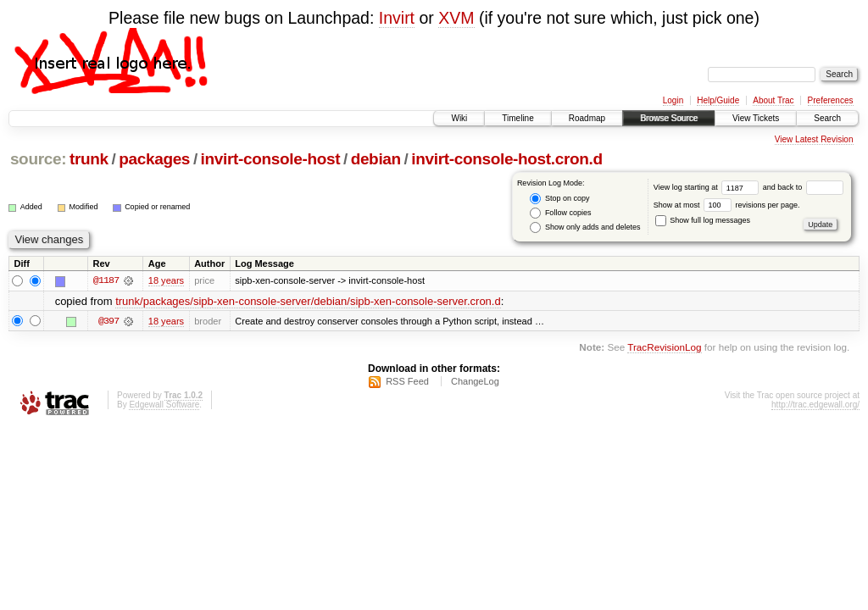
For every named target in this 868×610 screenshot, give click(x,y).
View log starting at (708, 187)
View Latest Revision (814, 139)
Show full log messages (703, 220)
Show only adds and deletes (585, 227)
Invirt (397, 18)
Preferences (831, 100)
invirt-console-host (271, 159)
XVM (456, 18)
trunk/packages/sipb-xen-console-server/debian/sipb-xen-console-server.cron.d (308, 301)
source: (38, 159)
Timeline (517, 118)
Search (827, 118)
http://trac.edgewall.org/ (815, 405)
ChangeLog (475, 381)
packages (154, 159)
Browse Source (669, 118)
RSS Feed (407, 381)
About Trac (773, 100)
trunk (89, 159)
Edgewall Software (164, 405)
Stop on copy (559, 199)
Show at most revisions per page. (727, 205)
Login (673, 100)
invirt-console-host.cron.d (506, 159)
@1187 (106, 280)
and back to (803, 187)
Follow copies (560, 213)
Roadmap (587, 118)
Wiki (459, 118)
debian (376, 159)
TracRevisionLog (664, 347)
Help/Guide (718, 100)
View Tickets (756, 118)
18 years (166, 280)
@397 (108, 321)
